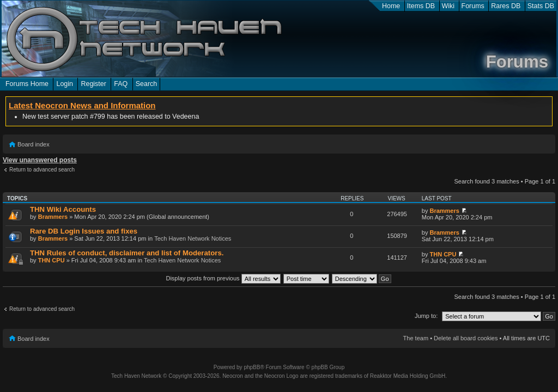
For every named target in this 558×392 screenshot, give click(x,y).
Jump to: (426, 316)
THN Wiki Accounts (63, 209)
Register (93, 84)
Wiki (448, 6)
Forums (473, 6)
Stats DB (541, 6)
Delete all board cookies (466, 338)
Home (391, 6)
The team (416, 338)
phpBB (252, 367)
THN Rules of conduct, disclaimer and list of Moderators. (127, 253)
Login (65, 84)
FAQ (121, 84)
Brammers (53, 217)
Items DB (421, 6)
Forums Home (27, 84)
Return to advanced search (42, 170)
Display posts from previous (223, 278)
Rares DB (506, 6)
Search (147, 84)
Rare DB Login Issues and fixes (84, 231)
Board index (34, 144)
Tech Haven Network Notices (193, 238)
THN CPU (51, 260)
